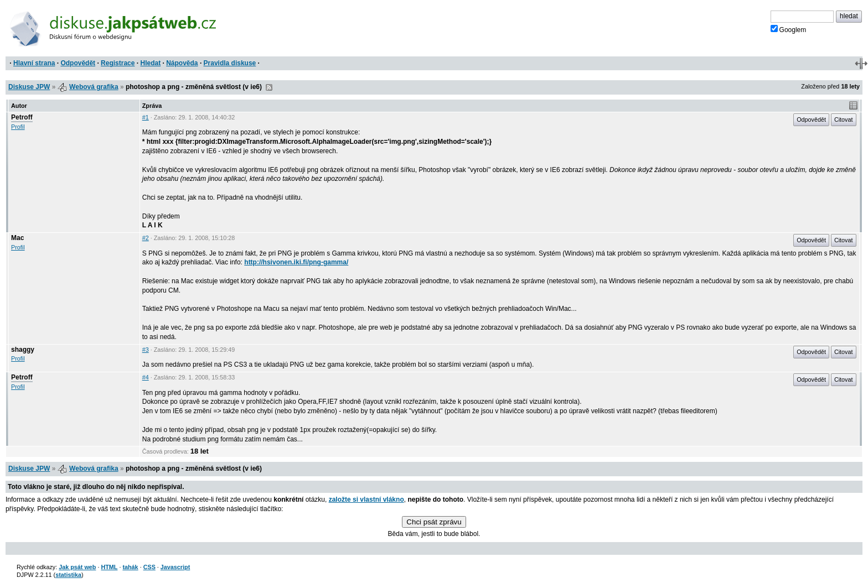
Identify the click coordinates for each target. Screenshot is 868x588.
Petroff (22, 117)
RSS (269, 87)
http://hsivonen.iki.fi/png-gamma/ (296, 262)
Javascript (175, 567)
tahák (130, 567)
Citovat (844, 119)
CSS (149, 567)
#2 (146, 238)
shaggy (23, 350)
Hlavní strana (34, 63)
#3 (146, 350)
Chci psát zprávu (434, 522)
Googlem (789, 29)
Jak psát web (77, 567)
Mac (17, 238)
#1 (146, 117)
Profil (18, 127)
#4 (146, 377)
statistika (68, 575)
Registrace (118, 63)
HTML (109, 567)
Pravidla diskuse (230, 63)
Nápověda (182, 63)
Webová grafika (94, 87)
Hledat (150, 63)
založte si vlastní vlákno (366, 499)
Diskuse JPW (29, 87)
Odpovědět (78, 63)
